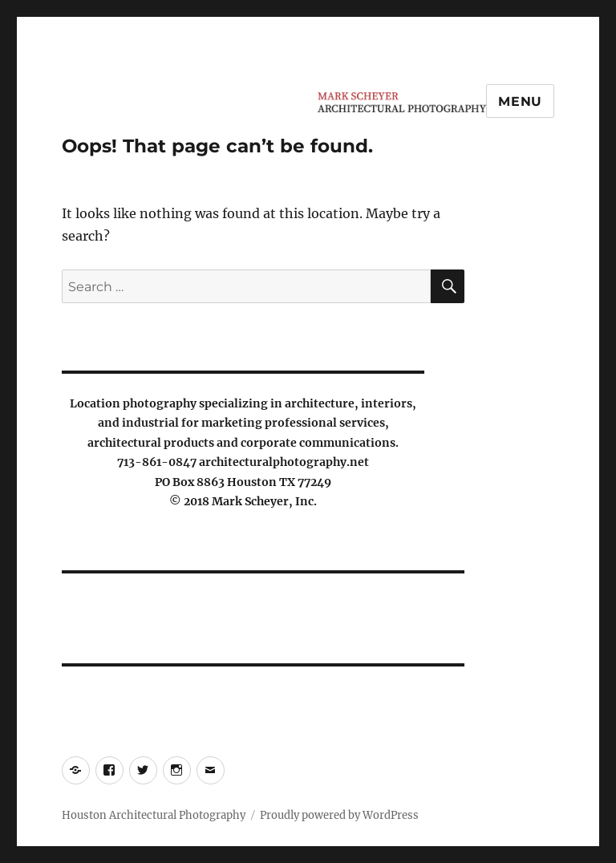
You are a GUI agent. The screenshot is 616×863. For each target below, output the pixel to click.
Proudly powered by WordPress (339, 815)
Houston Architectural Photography (154, 815)
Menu (520, 101)
